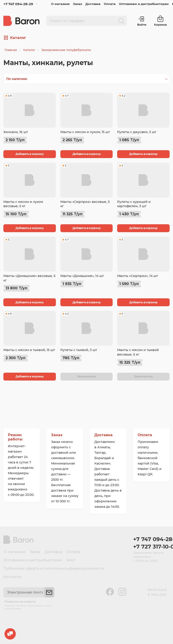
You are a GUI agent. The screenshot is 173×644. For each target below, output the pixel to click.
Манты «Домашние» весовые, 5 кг (29, 278)
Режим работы (15, 437)
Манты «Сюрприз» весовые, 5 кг (85, 204)
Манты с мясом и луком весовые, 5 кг (23, 204)
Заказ (77, 4)
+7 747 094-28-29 (18, 4)
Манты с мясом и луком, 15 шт (85, 132)
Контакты (12, 577)
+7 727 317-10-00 (151, 547)
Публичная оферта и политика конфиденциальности (54, 568)
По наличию (17, 79)
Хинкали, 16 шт (16, 132)
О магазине (60, 4)
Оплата (110, 4)
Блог (71, 560)
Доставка (93, 4)
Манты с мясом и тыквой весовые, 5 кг (138, 352)
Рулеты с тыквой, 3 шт (79, 350)
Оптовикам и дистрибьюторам (144, 4)
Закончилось (87, 376)
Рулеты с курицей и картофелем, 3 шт (134, 204)
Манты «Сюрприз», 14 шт (138, 276)
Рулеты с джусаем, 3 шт (137, 132)
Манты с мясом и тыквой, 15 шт (29, 350)
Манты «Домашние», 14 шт (82, 276)
